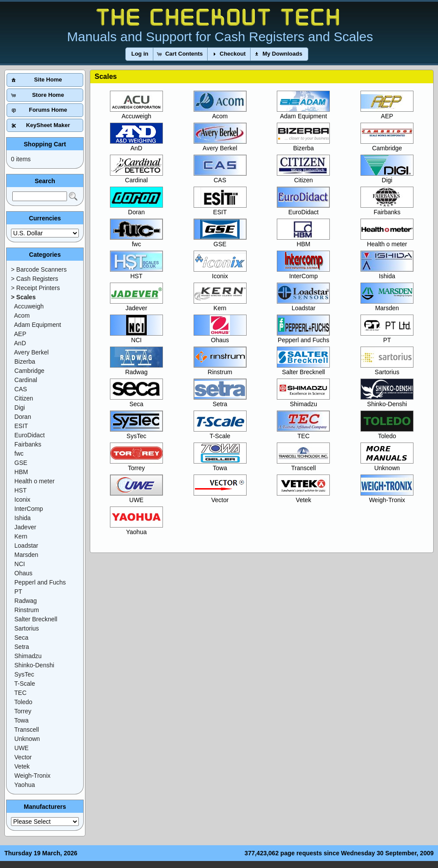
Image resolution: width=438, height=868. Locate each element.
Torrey (136, 465)
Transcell (303, 465)
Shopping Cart (45, 144)
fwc (136, 241)
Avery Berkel (220, 145)
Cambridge (387, 145)
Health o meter (387, 241)
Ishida (387, 273)
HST (136, 273)
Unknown (387, 465)
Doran (136, 209)
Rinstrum (220, 369)
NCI (136, 337)
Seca (136, 401)
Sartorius (387, 369)
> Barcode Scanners (39, 269)
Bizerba (303, 145)
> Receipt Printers (35, 288)
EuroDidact (303, 209)
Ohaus (220, 337)
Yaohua (136, 529)
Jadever (136, 305)
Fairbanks (387, 209)
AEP (387, 113)
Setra (220, 401)
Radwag (136, 369)
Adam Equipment (303, 113)
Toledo (387, 433)
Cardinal (136, 177)
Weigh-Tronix (387, 497)
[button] (140, 54)
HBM (303, 241)
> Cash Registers (35, 279)
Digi (387, 177)
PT (387, 337)
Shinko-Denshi (387, 401)
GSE (220, 241)
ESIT (220, 209)
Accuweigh (136, 113)
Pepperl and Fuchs (303, 337)
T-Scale (220, 433)
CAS (220, 177)
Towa (220, 465)
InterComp (303, 273)
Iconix (220, 273)
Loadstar (303, 305)
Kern (220, 305)
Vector (220, 497)
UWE (136, 497)
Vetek (303, 497)
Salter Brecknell (303, 369)
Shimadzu (303, 401)
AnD (136, 145)
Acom (220, 113)
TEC (303, 433)
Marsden (387, 305)
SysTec (136, 433)
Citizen (303, 177)
